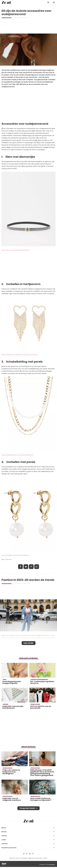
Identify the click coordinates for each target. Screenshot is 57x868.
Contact (45, 858)
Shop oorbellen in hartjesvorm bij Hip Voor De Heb (19, 354)
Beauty (4, 832)
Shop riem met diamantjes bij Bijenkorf (16, 250)
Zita (28, 18)
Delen (20, 567)
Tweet (26, 567)
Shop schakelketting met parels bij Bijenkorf (17, 455)
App (37, 567)
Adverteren (24, 858)
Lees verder (29, 643)
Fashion (4, 836)
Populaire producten (9, 848)
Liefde (4, 840)
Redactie (12, 858)
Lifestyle (5, 844)
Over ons (18, 858)
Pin (31, 567)
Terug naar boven (27, 808)
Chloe (28, 583)
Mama (4, 828)
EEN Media (52, 864)
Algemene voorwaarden (35, 858)
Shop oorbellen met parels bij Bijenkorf (15, 555)
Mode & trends (7, 18)
